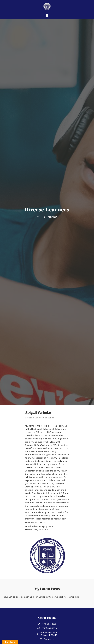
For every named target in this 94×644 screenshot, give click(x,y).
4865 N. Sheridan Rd (49, 632)
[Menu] (47, 15)
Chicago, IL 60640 (49, 635)
